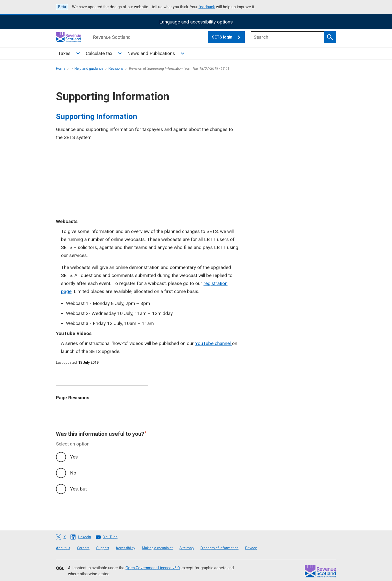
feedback (207, 7)
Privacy (251, 548)
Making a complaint (157, 548)
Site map (187, 548)
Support (103, 548)
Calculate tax (99, 53)
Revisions (116, 68)
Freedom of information (219, 548)
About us (63, 548)
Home (61, 68)
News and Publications (151, 53)
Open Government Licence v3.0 (153, 568)
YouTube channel (213, 343)
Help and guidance (89, 68)
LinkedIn (84, 537)
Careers (83, 548)
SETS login (228, 37)
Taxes (64, 53)
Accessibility (125, 548)
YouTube (110, 537)
